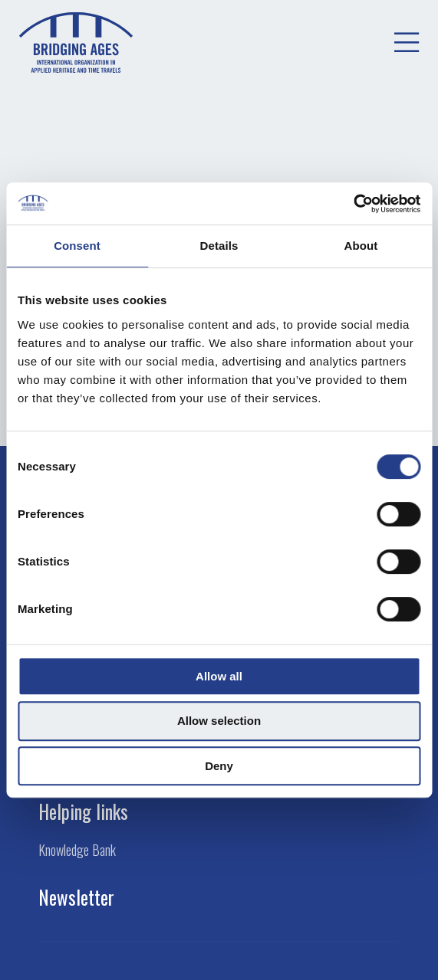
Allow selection (219, 721)
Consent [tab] (77, 246)
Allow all (219, 676)
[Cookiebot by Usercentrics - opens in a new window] (353, 204)
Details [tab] (219, 246)
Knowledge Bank (77, 851)
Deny (219, 766)
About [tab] (361, 246)
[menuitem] (407, 43)
